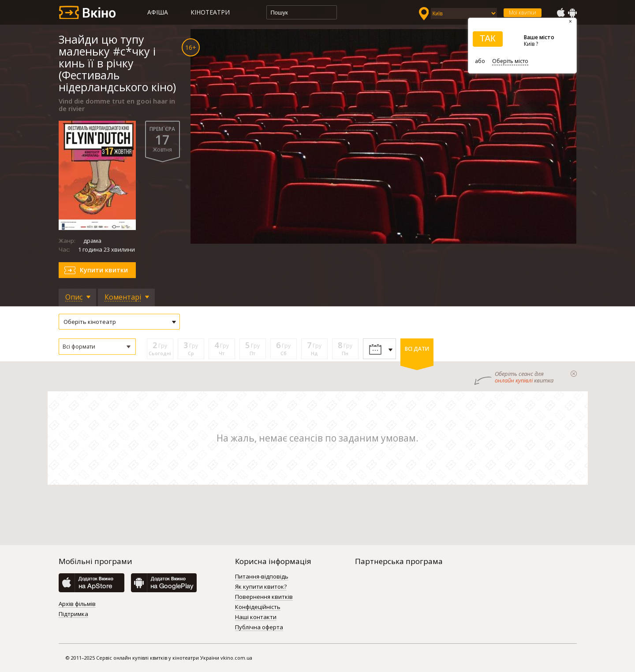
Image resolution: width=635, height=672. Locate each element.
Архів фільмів (77, 604)
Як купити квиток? (261, 587)
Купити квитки (104, 270)
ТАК (488, 38)
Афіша (158, 12)
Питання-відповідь (262, 577)
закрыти (574, 374)
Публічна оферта (259, 627)
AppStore (560, 13)
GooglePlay (572, 13)
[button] (97, 347)
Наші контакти (256, 617)
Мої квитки (523, 13)
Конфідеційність (258, 607)
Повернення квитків (264, 597)
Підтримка (73, 614)
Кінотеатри (210, 12)
